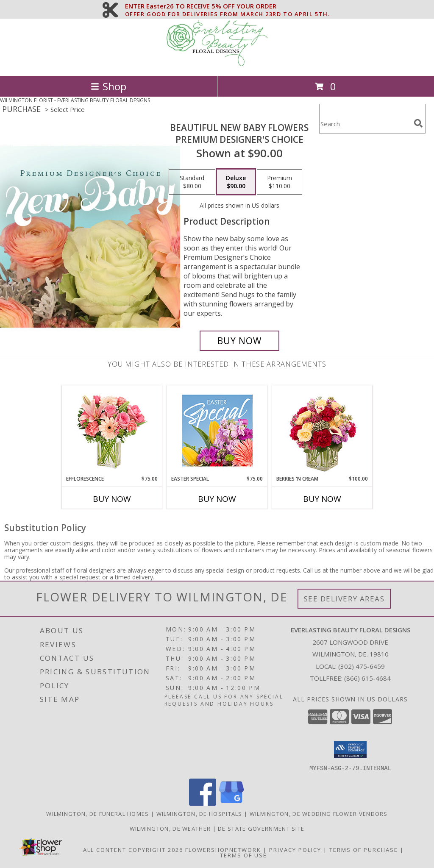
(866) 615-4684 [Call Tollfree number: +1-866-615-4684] (367, 678)
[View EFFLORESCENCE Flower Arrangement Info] (112, 430)
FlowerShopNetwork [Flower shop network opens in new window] (223, 849)
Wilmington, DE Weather (170, 828)
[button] (350, 750)
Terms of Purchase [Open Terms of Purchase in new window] (364, 849)
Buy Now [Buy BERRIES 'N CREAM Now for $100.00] (322, 499)
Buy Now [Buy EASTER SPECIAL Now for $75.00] (217, 499)
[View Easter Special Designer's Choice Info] (217, 430)
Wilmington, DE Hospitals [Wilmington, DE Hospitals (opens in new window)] (199, 813)
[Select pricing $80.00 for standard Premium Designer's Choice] (192, 182)
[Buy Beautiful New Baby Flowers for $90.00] (239, 341)
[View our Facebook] (203, 803)
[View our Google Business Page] (231, 803)
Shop (108, 86)
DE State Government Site (261, 828)
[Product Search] (365, 124)
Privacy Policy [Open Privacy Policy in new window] (295, 849)
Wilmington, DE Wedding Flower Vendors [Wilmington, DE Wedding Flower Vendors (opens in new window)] (319, 813)
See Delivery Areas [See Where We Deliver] (344, 599)
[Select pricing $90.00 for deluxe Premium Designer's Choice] (236, 182)
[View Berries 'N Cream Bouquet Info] (322, 430)
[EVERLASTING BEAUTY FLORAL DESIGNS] (217, 64)
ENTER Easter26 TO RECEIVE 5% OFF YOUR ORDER (228, 6)
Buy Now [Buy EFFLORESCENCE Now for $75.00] (112, 499)
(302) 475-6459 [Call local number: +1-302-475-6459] (362, 666)
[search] (418, 123)
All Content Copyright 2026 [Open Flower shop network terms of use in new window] (133, 849)
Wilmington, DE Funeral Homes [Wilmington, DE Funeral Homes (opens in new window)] (97, 813)
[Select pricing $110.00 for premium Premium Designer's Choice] (280, 182)
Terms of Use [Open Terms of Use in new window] (243, 855)
